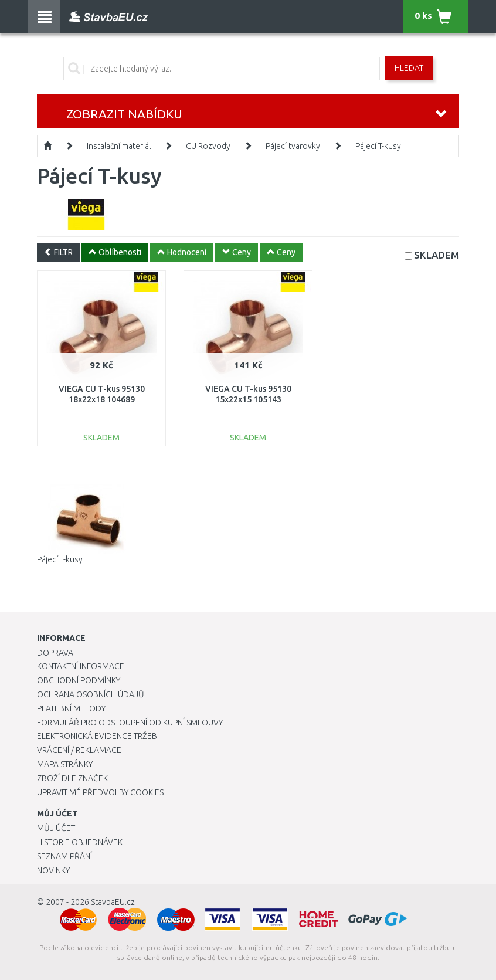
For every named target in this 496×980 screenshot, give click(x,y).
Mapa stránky (65, 764)
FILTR (58, 252)
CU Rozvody (208, 146)
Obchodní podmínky (79, 680)
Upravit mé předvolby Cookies (100, 792)
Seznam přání (64, 856)
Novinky (53, 870)
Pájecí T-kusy (378, 146)
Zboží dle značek (72, 778)
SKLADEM (436, 255)
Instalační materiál (119, 146)
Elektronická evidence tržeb (97, 736)
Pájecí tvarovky (293, 146)
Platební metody (71, 708)
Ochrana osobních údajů (91, 694)
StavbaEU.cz (113, 902)
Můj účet (56, 828)
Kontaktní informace (81, 666)
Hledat (409, 68)
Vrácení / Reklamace (79, 750)
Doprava (55, 653)
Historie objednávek (80, 842)
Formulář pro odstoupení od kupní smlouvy (130, 723)
